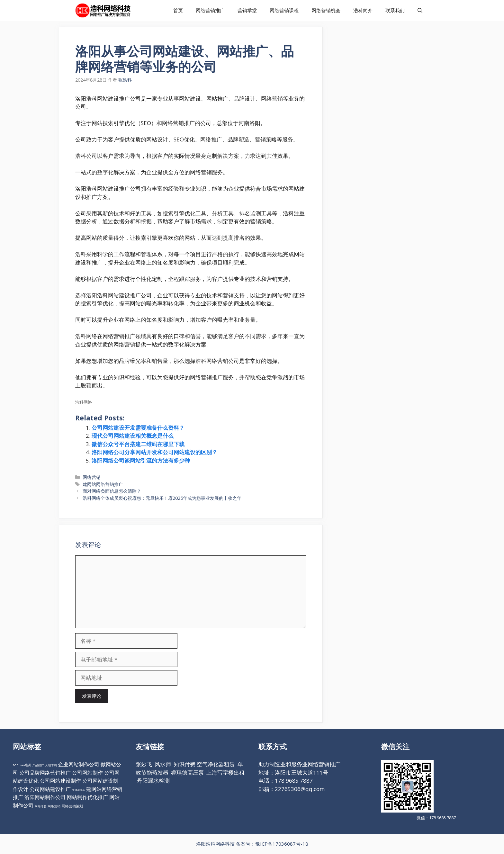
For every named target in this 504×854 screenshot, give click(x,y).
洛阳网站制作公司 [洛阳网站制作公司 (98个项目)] (45, 797)
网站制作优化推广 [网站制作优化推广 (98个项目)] (87, 797)
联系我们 (395, 10)
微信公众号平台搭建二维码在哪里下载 (138, 444)
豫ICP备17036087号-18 (282, 844)
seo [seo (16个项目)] (16, 765)
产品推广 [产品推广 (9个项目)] (38, 765)
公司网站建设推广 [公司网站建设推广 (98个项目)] (50, 789)
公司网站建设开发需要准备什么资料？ (138, 428)
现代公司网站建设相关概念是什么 (133, 436)
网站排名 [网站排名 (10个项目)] (40, 806)
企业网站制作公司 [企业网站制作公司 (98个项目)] (79, 764)
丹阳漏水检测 (153, 781)
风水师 (163, 764)
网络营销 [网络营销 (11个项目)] (54, 806)
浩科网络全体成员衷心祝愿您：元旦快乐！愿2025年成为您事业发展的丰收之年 (162, 498)
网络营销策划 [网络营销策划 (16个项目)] (72, 806)
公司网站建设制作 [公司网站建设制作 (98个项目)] (60, 781)
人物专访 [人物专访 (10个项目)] (51, 765)
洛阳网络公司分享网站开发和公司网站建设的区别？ (154, 452)
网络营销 (92, 477)
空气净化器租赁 (216, 764)
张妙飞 (144, 764)
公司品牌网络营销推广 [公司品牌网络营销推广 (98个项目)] (45, 773)
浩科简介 (363, 10)
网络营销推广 (210, 10)
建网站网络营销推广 (103, 484)
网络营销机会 (326, 10)
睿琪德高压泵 (187, 773)
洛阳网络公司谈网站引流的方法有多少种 (141, 460)
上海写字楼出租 (225, 773)
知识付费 (184, 764)
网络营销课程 (284, 10)
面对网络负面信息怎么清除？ (112, 491)
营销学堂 (247, 10)
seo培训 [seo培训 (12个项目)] (26, 765)
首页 (178, 10)
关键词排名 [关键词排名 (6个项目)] (78, 790)
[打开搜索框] (420, 10)
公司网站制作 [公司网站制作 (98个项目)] (87, 773)
